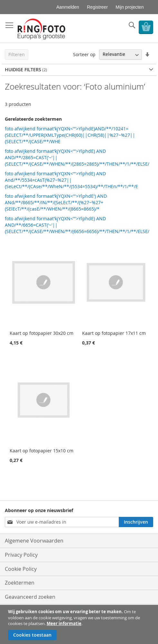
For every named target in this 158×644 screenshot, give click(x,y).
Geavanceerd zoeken (30, 597)
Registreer (97, 7)
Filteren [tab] (17, 54)
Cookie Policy (21, 569)
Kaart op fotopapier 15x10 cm (42, 451)
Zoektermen (20, 583)
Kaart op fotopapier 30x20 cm (42, 333)
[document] (80, 624)
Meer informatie (64, 623)
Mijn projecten (130, 7)
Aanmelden (68, 7)
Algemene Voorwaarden (34, 541)
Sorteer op (84, 54)
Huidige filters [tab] (23, 70)
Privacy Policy (21, 555)
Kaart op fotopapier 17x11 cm (114, 333)
